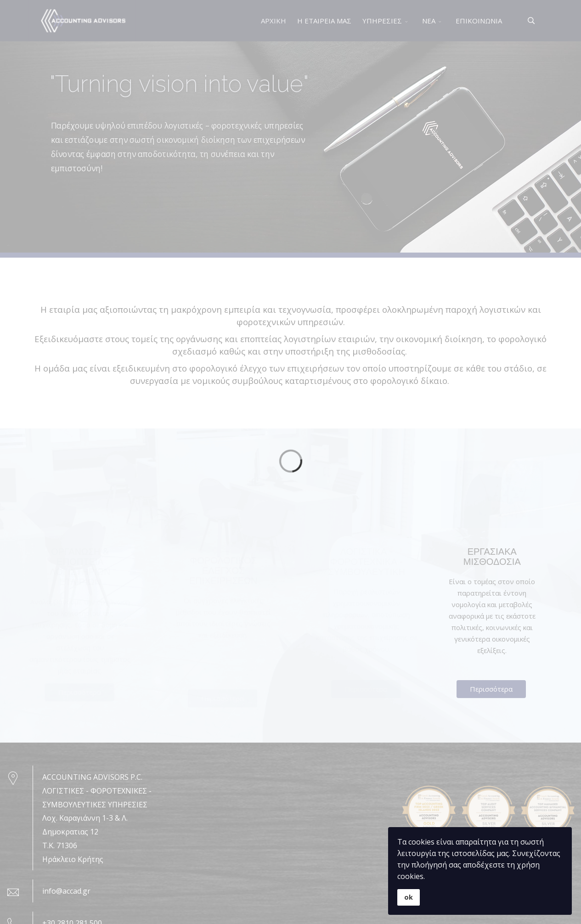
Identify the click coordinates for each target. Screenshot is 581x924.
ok (409, 897)
